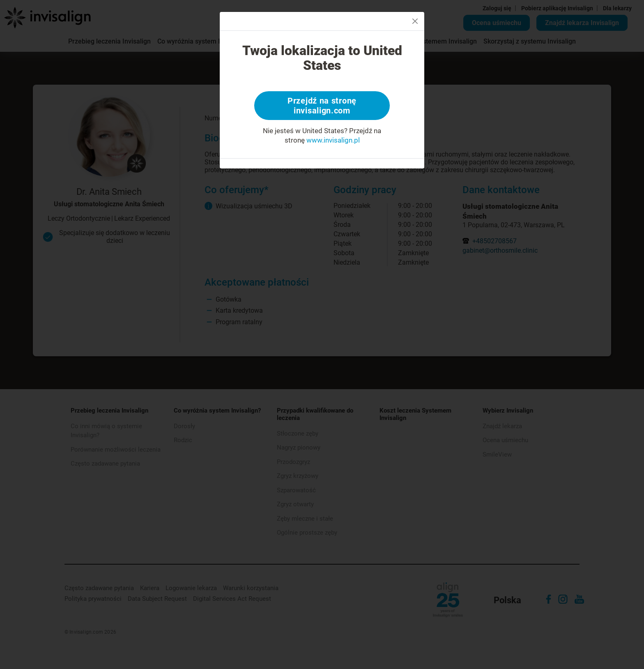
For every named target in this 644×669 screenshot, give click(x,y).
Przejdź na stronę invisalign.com (322, 106)
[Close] (415, 21)
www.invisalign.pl (333, 140)
